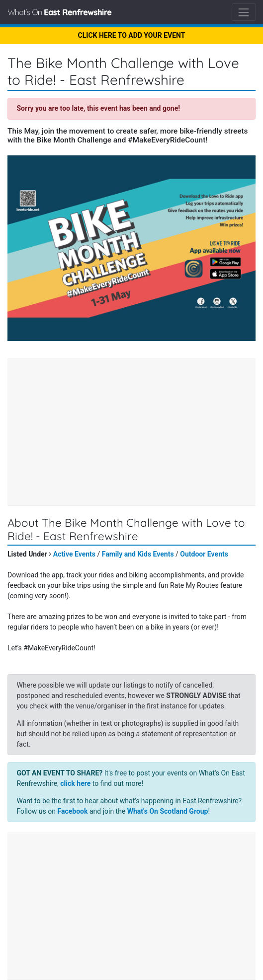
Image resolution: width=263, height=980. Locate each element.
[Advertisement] (131, 433)
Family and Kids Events (138, 554)
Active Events (74, 554)
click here (75, 783)
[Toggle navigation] (244, 12)
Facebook (72, 811)
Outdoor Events (204, 554)
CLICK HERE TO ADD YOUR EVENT (132, 35)
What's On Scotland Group (168, 811)
